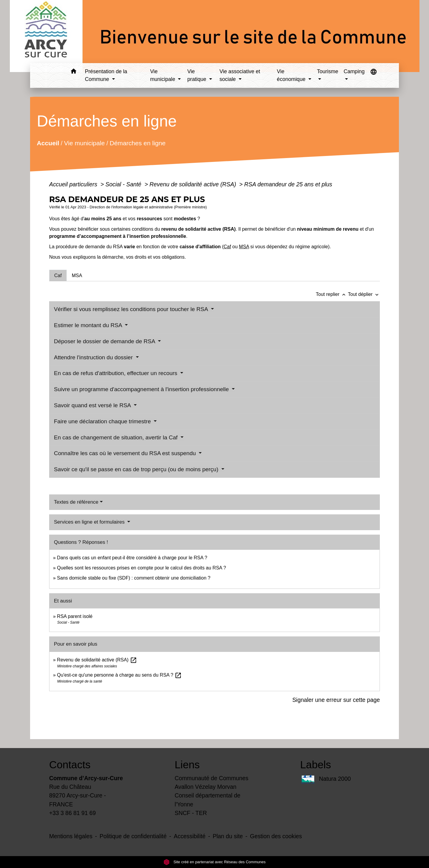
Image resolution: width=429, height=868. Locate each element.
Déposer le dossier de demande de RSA (105, 341)
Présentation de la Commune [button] (106, 75)
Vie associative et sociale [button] (240, 75)
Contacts (70, 765)
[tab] (58, 275)
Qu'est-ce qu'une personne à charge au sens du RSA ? (119, 675)
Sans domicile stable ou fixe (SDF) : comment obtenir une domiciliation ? (134, 578)
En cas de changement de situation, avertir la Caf (116, 437)
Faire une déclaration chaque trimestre (103, 421)
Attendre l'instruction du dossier (94, 357)
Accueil (48, 143)
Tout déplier (364, 294)
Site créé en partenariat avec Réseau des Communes (215, 862)
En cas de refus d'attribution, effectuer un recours (116, 373)
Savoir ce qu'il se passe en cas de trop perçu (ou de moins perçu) (137, 469)
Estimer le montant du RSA (89, 325)
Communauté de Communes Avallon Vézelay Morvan (212, 782)
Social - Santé (124, 184)
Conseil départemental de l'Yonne (207, 800)
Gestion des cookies (276, 836)
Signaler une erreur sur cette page (336, 700)
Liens (187, 765)
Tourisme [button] (328, 71)
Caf (227, 247)
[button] (73, 72)
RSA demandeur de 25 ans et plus (288, 184)
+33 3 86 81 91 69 (73, 813)
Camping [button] (354, 71)
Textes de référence (76, 502)
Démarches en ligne (138, 143)
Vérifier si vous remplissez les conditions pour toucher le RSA (132, 309)
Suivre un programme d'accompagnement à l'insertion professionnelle (142, 389)
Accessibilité (190, 836)
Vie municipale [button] (163, 75)
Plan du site (228, 836)
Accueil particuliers (74, 184)
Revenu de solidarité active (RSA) (194, 184)
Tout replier (332, 294)
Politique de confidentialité (133, 836)
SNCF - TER (191, 813)
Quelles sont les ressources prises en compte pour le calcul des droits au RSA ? (141, 568)
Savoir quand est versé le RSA (93, 405)
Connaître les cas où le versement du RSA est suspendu (126, 453)
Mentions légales (71, 836)
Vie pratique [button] (198, 75)
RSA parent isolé (75, 616)
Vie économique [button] (292, 75)
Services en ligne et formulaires (90, 522)
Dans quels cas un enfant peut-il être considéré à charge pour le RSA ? (132, 558)
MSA (244, 247)
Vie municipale (84, 143)
